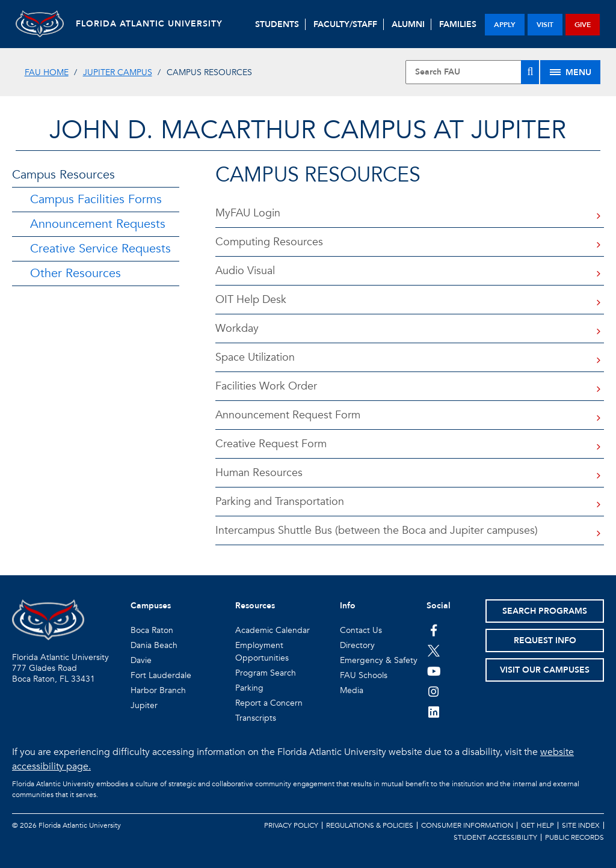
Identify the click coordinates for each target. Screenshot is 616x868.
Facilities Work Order (266, 386)
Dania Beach (154, 645)
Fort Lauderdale (161, 675)
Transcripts (256, 718)
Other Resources (75, 273)
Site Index (581, 825)
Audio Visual (245, 271)
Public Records (574, 837)
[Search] (530, 72)
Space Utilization (255, 357)
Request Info (545, 640)
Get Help (537, 825)
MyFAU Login (248, 213)
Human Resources (259, 473)
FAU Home (47, 72)
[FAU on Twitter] (434, 650)
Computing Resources (269, 242)
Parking (249, 688)
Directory (357, 645)
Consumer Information (467, 825)
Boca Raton (152, 630)
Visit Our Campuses (545, 670)
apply (505, 25)
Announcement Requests (98, 224)
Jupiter (144, 705)
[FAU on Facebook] (434, 630)
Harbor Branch (158, 690)
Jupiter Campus (118, 72)
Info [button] (348, 606)
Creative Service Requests (100, 249)
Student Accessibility (495, 837)
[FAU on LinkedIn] (434, 712)
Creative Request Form (271, 444)
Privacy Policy (291, 825)
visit (545, 25)
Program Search (266, 673)
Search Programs (545, 611)
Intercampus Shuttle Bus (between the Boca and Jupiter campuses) (377, 530)
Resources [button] (255, 606)
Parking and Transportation (280, 502)
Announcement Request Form (288, 415)
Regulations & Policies (370, 825)
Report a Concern (269, 703)
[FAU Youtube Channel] (434, 671)
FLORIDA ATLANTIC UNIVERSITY (149, 24)
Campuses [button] (151, 606)
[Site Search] (472, 72)
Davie (141, 660)
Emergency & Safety (379, 660)
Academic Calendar (273, 630)
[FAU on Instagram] (434, 691)
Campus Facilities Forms (96, 199)
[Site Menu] (570, 72)
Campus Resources (63, 175)
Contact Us (361, 630)
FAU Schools (364, 675)
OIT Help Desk (251, 300)
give (583, 25)
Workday (237, 329)
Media (352, 690)
